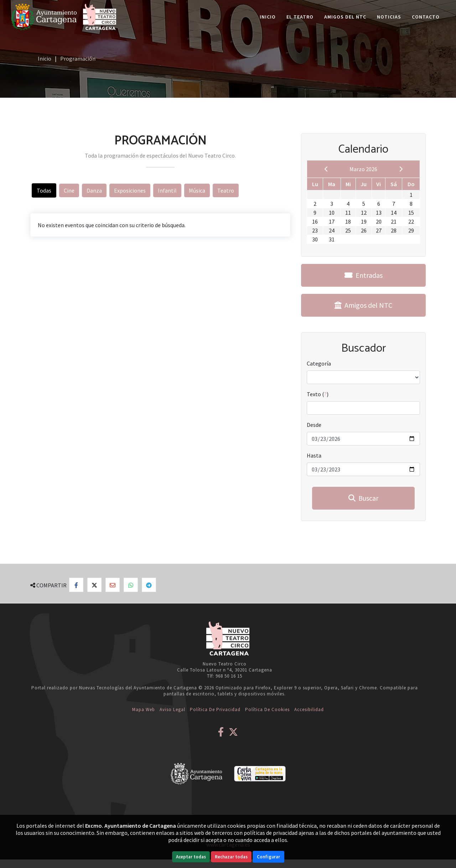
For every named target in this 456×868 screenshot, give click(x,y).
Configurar (268, 857)
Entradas (364, 275)
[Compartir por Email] (113, 585)
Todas (44, 190)
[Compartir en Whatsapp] (131, 585)
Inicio (268, 17)
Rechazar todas (231, 857)
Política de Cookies (267, 709)
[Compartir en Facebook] (76, 585)
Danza (94, 190)
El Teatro (300, 17)
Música (197, 190)
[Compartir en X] (94, 585)
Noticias (389, 17)
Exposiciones (130, 190)
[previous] (326, 169)
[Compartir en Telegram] (149, 585)
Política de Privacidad (215, 709)
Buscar (363, 498)
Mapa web (144, 709)
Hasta (314, 455)
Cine (69, 190)
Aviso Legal (172, 709)
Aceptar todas (191, 857)
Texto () (318, 394)
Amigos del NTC (345, 17)
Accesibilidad (309, 709)
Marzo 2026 (363, 169)
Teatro (226, 190)
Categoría (319, 363)
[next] (401, 169)
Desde (314, 425)
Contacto (426, 17)
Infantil (167, 190)
